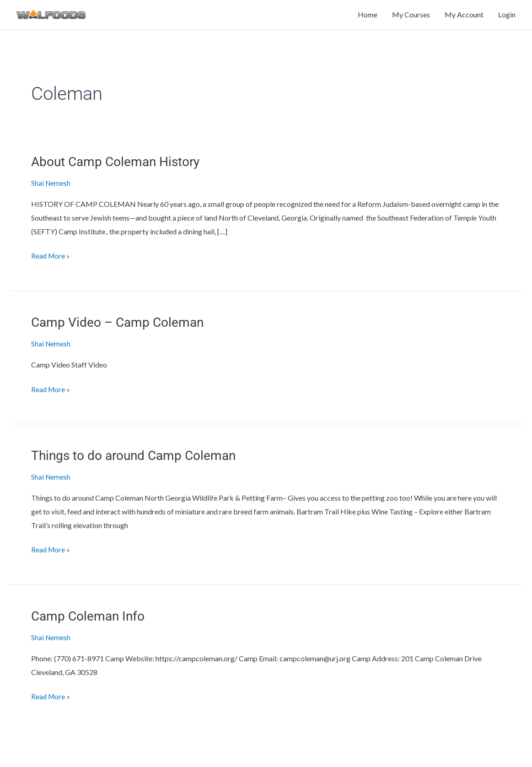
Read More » (51, 263)
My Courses (411, 19)
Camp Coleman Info (91, 623)
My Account (464, 19)
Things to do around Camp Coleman (141, 463)
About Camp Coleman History (121, 171)
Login (507, 19)
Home (368, 19)
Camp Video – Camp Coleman (123, 331)
